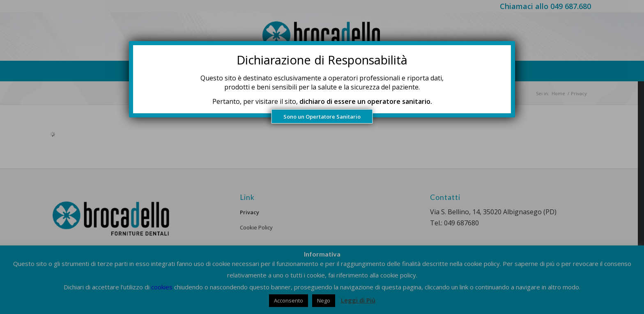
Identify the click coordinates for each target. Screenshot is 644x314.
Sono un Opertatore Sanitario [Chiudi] (322, 117)
